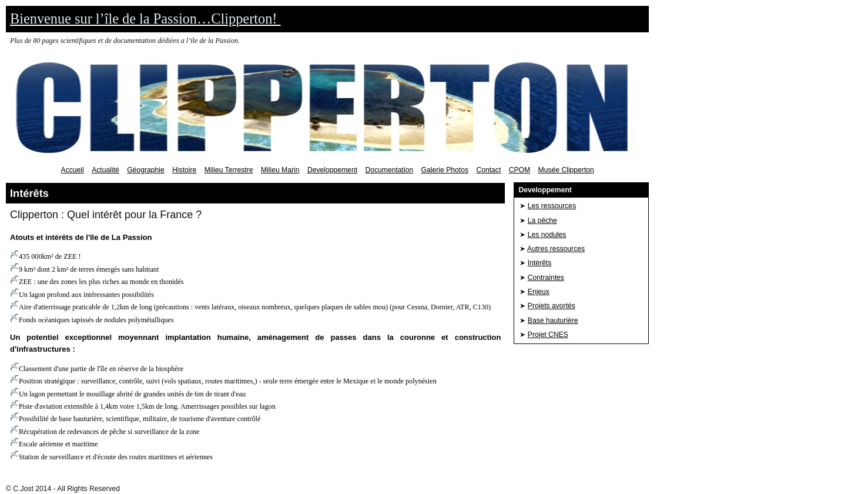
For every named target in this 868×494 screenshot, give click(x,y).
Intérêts (540, 263)
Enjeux (539, 292)
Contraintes (546, 278)
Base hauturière (553, 321)
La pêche (542, 221)
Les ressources (552, 206)
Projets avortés (552, 306)
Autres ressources (556, 249)
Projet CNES (548, 335)
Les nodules (547, 235)
